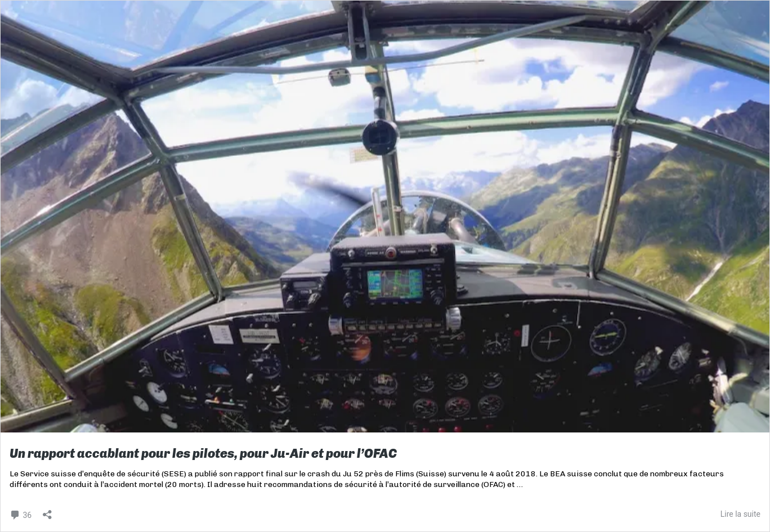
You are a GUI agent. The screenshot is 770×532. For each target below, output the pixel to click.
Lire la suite (740, 514)
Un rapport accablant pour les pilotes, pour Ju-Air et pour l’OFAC (203, 454)
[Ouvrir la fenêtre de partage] (47, 511)
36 (21, 514)
